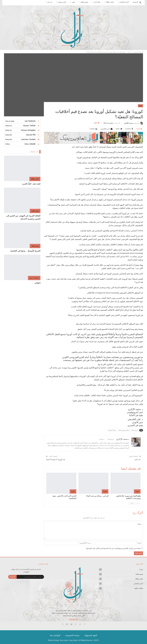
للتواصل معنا (55, 635)
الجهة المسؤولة (91, 635)
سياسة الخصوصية (72, 635)
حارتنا (140, 106)
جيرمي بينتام (135, 430)
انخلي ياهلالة (110, 2)
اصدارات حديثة (34, 278)
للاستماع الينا (73, 619)
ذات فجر (138, 459)
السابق (137, 503)
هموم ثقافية (84, 2)
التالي (131, 503)
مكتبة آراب (97, 2)
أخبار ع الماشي (124, 2)
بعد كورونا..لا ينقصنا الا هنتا (56, 459)
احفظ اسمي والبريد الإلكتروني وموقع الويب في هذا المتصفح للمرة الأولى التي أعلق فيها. (114, 548)
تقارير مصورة (62, 2)
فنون (73, 2)
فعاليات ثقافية (139, 588)
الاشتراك (12, 577)
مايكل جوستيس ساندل (124, 430)
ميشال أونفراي (112, 430)
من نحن (50, 2)
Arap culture (64, 640)
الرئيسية (136, 2)
